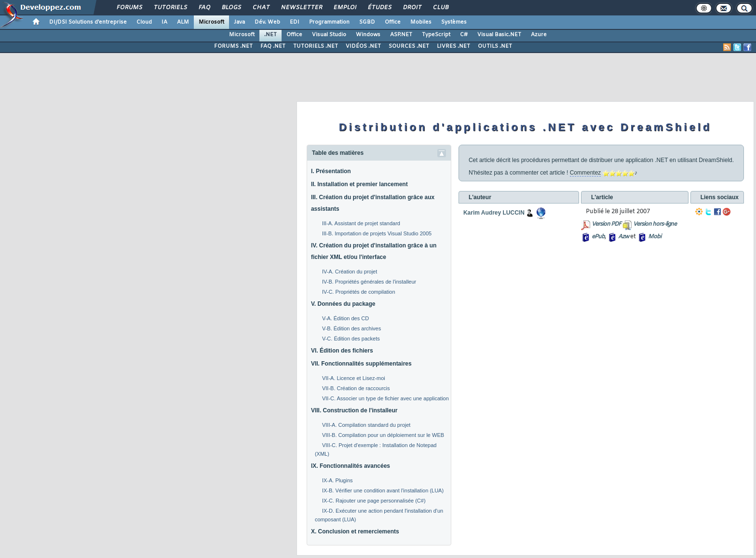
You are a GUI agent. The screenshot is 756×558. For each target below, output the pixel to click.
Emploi (344, 8)
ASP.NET (401, 35)
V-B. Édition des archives (351, 328)
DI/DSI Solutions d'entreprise (88, 22)
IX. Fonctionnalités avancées (351, 466)
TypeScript (436, 35)
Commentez (586, 173)
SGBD (367, 22)
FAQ (204, 8)
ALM (183, 22)
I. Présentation (331, 171)
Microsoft (211, 22)
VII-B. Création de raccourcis (356, 388)
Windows (368, 35)
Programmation (329, 22)
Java (239, 22)
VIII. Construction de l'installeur (354, 410)
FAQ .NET (273, 46)
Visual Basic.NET (499, 35)
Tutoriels (170, 8)
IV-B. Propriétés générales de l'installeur (369, 282)
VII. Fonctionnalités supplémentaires (361, 364)
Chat (261, 8)
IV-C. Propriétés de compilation (359, 292)
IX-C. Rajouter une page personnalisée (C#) (374, 501)
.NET (270, 35)
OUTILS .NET (495, 46)
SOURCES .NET (409, 46)
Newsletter (301, 8)
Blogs (231, 8)
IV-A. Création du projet (350, 272)
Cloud (144, 22)
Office (393, 22)
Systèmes (454, 22)
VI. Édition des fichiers (342, 351)
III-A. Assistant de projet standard (361, 223)
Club (440, 8)
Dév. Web (267, 22)
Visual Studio (329, 35)
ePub (598, 237)
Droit (412, 8)
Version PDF (606, 224)
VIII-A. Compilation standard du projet (366, 425)
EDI (295, 22)
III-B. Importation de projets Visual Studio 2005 (377, 233)
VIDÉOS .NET (363, 46)
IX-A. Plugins (337, 480)
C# (464, 35)
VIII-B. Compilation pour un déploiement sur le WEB (383, 435)
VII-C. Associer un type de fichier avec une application (385, 398)
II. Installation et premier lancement (359, 184)
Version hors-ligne (655, 224)
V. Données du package (343, 304)
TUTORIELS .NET (316, 46)
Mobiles (421, 22)
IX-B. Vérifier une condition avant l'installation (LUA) (383, 490)
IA (164, 22)
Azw (623, 237)
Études (379, 8)
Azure (539, 35)
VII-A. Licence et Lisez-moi (354, 378)
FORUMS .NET (233, 46)
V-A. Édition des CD (345, 318)
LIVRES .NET (453, 46)
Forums (129, 8)
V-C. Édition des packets (351, 339)
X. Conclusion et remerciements (355, 531)
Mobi (655, 237)
